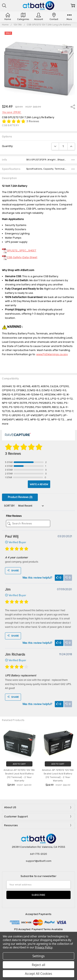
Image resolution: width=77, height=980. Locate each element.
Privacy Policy (44, 947)
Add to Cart (19, 764)
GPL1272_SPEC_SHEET (19, 250)
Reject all (38, 965)
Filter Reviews (14, 516)
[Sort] (30, 506)
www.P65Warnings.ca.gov (52, 354)
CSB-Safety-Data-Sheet (20, 257)
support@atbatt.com (39, 861)
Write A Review (39, 484)
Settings (38, 956)
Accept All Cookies (39, 974)
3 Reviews (33, 121)
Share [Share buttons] (13, 571)
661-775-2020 (38, 854)
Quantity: (8, 146)
